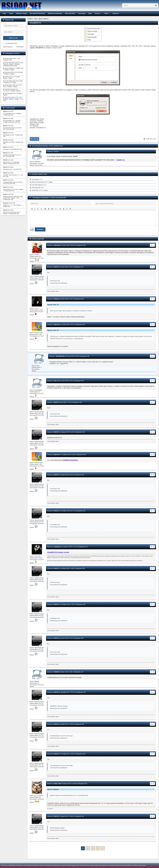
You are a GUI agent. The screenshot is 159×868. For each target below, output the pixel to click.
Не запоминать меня (11, 43)
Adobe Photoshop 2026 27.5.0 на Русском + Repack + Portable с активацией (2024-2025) (13, 64)
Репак (11, 13)
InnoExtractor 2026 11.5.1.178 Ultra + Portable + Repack (12, 86)
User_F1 (56, 381)
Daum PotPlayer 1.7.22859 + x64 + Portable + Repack (13, 69)
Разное (97, 13)
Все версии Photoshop (37, 13)
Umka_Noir (57, 784)
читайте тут (121, 160)
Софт (4, 13)
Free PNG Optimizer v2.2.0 (39, 185)
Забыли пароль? (8, 47)
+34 (35, 139)
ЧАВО (106, 13)
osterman (57, 245)
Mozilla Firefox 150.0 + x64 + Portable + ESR (12, 59)
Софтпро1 (57, 547)
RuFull (56, 267)
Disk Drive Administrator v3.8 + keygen (42, 182)
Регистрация (20, 47)
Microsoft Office (70, 13)
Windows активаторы (55, 13)
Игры (90, 13)
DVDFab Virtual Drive (71, 460)
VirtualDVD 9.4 (41, 128)
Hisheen (56, 299)
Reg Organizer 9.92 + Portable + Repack (13, 94)
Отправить (40, 229)
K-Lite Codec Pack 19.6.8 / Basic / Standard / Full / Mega (13, 82)
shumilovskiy (60, 356)
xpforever (57, 325)
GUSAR (56, 672)
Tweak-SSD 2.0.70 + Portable (40, 190)
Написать (116, 13)
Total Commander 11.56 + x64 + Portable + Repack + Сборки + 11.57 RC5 (13, 99)
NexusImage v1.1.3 (37, 179)
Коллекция (82, 13)
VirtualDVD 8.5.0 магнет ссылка (58, 552)
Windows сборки (22, 13)
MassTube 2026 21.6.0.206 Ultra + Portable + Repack (13, 73)
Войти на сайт (13, 38)
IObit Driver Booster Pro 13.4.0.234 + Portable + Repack (12, 90)
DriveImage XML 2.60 (37, 188)
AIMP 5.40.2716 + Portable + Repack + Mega (12, 77)
